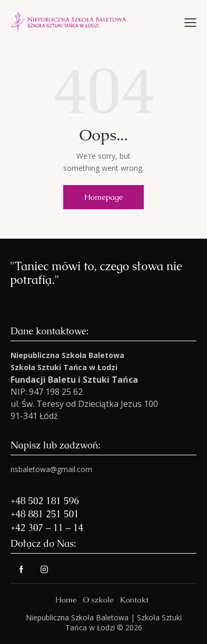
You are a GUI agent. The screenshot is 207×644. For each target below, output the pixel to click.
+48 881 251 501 (45, 514)
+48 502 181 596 (45, 501)
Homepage (103, 197)
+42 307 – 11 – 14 (47, 528)
